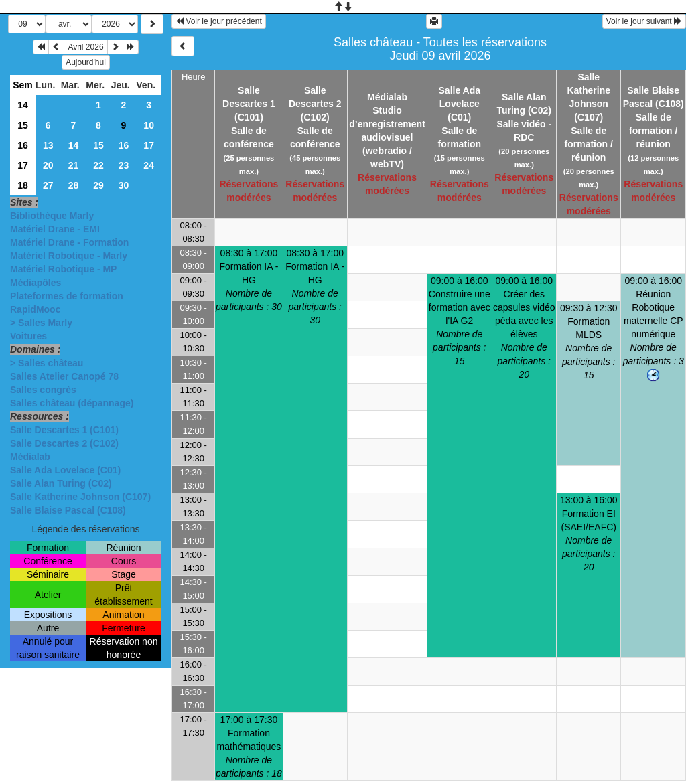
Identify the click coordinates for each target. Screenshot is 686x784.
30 (124, 185)
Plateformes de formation (67, 296)
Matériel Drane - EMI (55, 229)
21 (74, 165)
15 (23, 125)
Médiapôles (36, 283)
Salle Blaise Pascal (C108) (68, 510)
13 (48, 145)
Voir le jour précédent (219, 21)
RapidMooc (35, 309)
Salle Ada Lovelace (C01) (65, 470)
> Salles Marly (41, 323)
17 (149, 145)
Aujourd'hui (86, 62)
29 (98, 185)
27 (48, 185)
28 (74, 185)
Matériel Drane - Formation (69, 242)
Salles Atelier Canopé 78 (64, 376)
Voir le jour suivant (644, 21)
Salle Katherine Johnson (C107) (80, 497)
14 (23, 105)
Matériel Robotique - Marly (69, 256)
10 (149, 125)
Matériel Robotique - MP (63, 269)
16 (23, 145)
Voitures (28, 336)
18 (23, 185)
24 (149, 165)
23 (124, 165)
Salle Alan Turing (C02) (61, 483)
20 (48, 165)
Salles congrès (43, 390)
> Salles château (47, 363)
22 (98, 165)
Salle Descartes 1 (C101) (64, 430)
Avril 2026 (85, 47)
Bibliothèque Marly (52, 216)
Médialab (30, 457)
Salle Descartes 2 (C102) (64, 443)
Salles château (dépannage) (72, 403)
